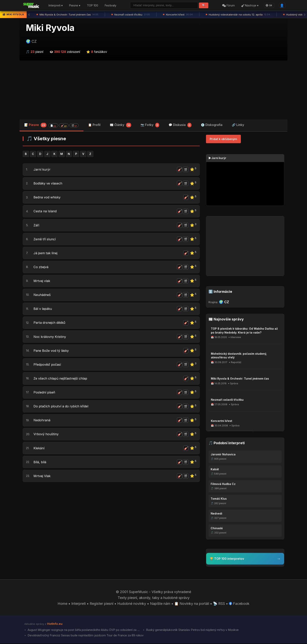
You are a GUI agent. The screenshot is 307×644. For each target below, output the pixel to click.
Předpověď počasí (49, 366)
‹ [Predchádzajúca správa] (29, 15)
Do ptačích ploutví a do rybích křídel (63, 408)
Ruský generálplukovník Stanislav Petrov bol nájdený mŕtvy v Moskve (192, 631)
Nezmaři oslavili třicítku (131, 15)
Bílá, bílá (40, 464)
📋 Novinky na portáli (192, 604)
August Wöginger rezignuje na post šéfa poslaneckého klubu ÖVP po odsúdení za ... (83, 631)
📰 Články (121, 125)
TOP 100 (93, 6)
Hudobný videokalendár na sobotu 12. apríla (238, 15)
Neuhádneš (43, 296)
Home (62, 604)
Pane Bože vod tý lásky (53, 352)
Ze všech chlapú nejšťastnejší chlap (62, 380)
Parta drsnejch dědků (51, 324)
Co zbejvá (42, 268)
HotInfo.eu (55, 625)
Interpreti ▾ (56, 6)
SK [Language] (269, 5)
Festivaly (111, 6)
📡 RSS (219, 604)
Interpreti (79, 604)
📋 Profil (94, 125)
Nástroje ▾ (250, 6)
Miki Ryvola (50, 28)
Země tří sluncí (45, 240)
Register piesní (102, 604)
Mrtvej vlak (42, 282)
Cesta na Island (46, 212)
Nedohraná (42, 422)
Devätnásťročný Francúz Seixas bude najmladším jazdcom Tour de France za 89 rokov (85, 636)
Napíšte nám (160, 604)
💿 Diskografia (212, 125)
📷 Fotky (150, 125)
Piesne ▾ (75, 6)
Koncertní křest (178, 15)
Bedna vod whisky (48, 198)
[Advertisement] (153, 90)
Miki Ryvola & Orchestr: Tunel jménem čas (67, 15)
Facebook (239, 604)
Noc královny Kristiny (51, 338)
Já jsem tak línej (46, 254)
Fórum (228, 6)
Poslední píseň (45, 394)
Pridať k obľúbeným (223, 139)
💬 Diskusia (180, 125)
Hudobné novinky (132, 604)
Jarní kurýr (42, 170)
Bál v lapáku (43, 310)
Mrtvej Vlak (43, 478)
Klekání (39, 450)
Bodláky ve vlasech (49, 184)
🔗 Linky (238, 125)
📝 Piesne (51, 125)
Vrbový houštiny (47, 436)
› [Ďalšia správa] (305, 15)
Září (37, 226)
